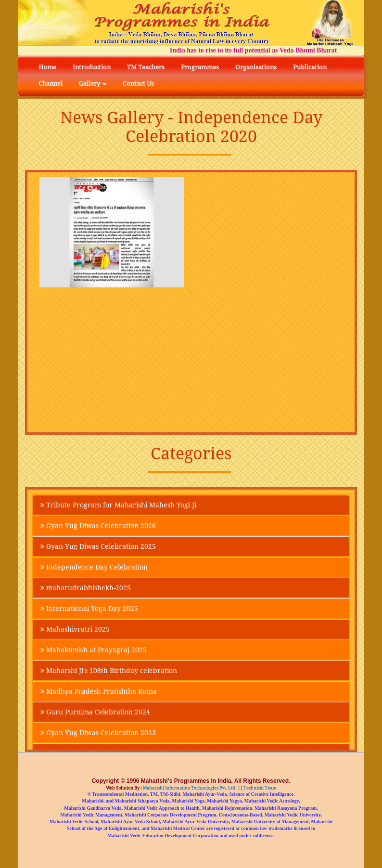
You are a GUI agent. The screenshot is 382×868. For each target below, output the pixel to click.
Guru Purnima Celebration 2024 (95, 712)
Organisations (256, 67)
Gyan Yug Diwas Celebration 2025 (98, 546)
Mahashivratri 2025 (75, 629)
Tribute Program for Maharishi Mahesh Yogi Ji (118, 505)
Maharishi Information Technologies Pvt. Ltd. (189, 788)
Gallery (93, 84)
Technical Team (260, 788)
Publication (310, 67)
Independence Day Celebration (94, 567)
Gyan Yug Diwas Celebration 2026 (98, 526)
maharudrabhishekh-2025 (86, 588)
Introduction (92, 67)
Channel (51, 84)
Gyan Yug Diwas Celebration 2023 (98, 733)
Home (47, 67)
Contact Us (138, 84)
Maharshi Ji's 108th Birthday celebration (109, 671)
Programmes (200, 67)
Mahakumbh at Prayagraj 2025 (94, 650)
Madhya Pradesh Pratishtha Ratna (99, 691)
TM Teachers (146, 67)
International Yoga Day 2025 (89, 609)
